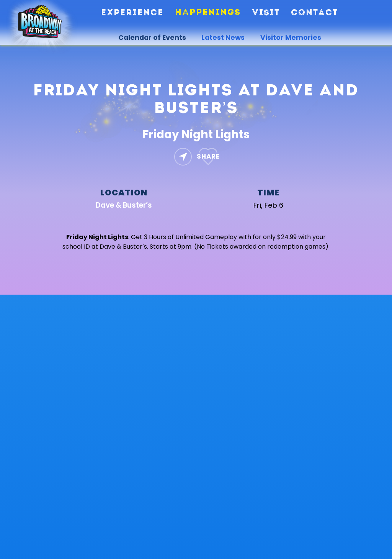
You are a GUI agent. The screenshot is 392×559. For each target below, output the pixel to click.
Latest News (223, 38)
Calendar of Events (152, 38)
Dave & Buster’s (124, 205)
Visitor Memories (291, 38)
